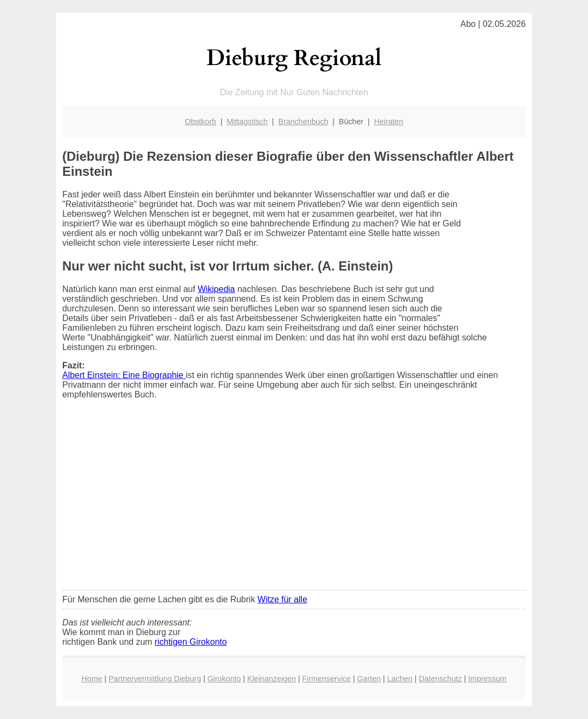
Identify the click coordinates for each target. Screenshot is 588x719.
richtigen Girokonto (190, 642)
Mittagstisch (247, 122)
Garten (369, 679)
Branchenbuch (303, 122)
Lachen (400, 679)
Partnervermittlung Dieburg (155, 679)
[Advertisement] (294, 502)
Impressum (487, 679)
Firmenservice (327, 679)
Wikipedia (216, 289)
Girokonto (224, 679)
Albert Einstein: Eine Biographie (124, 375)
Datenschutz (441, 679)
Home (92, 679)
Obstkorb (200, 122)
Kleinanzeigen (272, 679)
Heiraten (388, 122)
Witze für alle (282, 599)
